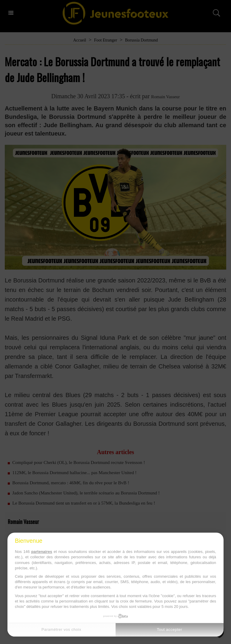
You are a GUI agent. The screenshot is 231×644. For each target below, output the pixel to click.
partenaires (42, 552)
